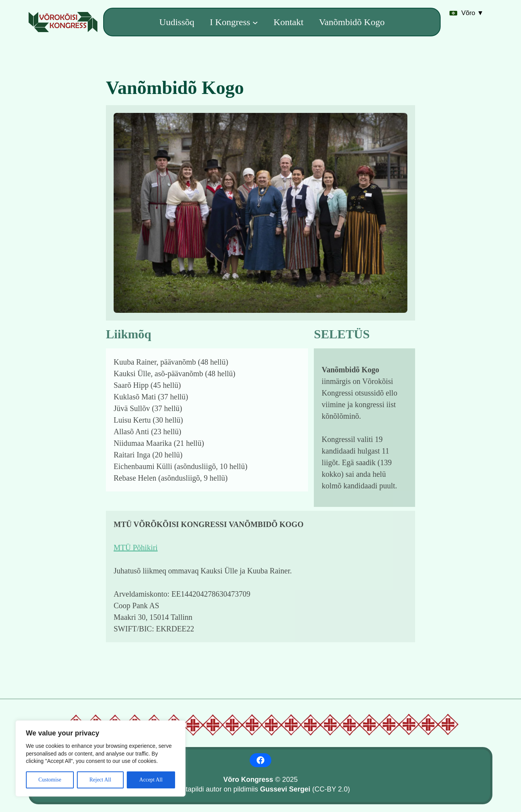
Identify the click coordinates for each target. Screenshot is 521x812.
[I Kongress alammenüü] (255, 22)
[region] (100, 758)
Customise (50, 780)
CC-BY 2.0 (331, 789)
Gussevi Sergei (285, 789)
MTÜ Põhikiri (136, 548)
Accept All (151, 780)
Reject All (100, 780)
